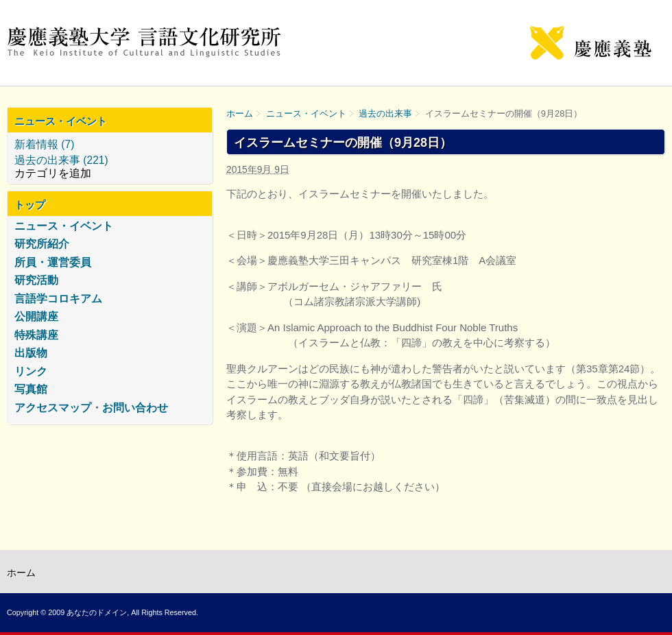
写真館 (31, 389)
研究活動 (36, 280)
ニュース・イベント (306, 113)
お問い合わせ (135, 408)
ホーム (240, 113)
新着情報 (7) (44, 144)
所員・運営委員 (53, 262)
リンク (31, 371)
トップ (30, 205)
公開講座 (36, 316)
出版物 (31, 353)
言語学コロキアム (58, 299)
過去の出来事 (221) (61, 160)
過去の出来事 (385, 113)
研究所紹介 (42, 244)
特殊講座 (36, 335)
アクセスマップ (53, 408)
